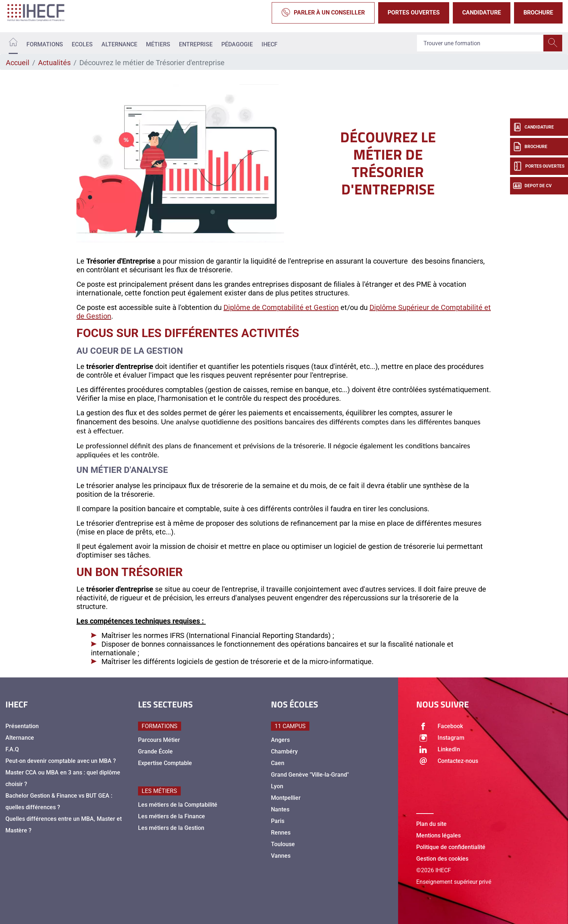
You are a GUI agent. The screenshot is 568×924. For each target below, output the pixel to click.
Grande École (155, 751)
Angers (280, 740)
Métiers (158, 44)
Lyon (277, 786)
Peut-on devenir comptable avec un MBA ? (61, 761)
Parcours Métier (159, 740)
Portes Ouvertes (414, 12)
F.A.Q (12, 749)
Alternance (119, 44)
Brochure (538, 12)
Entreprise (196, 44)
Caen (278, 763)
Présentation (22, 726)
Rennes (281, 833)
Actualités (54, 63)
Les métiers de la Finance (172, 816)
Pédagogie (237, 44)
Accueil (18, 63)
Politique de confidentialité (451, 847)
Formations (45, 44)
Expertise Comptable (165, 763)
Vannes (281, 856)
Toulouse (283, 844)
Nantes (280, 809)
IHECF (270, 44)
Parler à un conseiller (323, 13)
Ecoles (82, 44)
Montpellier (286, 798)
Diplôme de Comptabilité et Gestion (281, 307)
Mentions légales (438, 835)
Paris (278, 821)
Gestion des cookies (442, 859)
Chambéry (284, 751)
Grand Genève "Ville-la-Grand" (310, 775)
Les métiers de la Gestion (171, 828)
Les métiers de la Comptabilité (178, 805)
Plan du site (431, 824)
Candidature (482, 12)
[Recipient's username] (480, 43)
